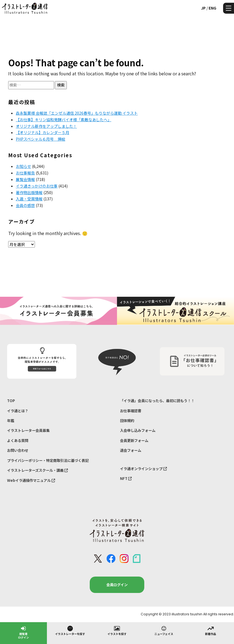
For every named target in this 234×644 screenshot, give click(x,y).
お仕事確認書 (131, 411)
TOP (11, 401)
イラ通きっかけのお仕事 (37, 186)
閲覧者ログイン (23, 632)
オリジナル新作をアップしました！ (46, 126)
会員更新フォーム (134, 440)
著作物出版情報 (29, 192)
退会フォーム (131, 450)
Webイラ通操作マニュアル (31, 480)
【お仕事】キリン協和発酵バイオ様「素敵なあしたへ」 (64, 120)
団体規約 (127, 421)
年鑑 (11, 421)
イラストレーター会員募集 (28, 430)
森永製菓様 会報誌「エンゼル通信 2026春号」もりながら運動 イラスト (77, 113)
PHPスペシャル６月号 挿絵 (40, 139)
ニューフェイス (164, 630)
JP (203, 8)
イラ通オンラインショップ (143, 469)
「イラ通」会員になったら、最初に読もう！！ (157, 401)
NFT (126, 478)
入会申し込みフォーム (138, 430)
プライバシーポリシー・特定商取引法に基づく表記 (48, 460)
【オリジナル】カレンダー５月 (43, 132)
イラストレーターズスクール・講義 (37, 470)
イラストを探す (117, 630)
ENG (212, 8)
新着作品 (211, 630)
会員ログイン (117, 585)
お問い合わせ (18, 450)
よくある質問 (18, 440)
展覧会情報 (25, 179)
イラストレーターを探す (70, 630)
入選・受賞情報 (29, 199)
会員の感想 (25, 205)
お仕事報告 (25, 173)
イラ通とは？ (18, 411)
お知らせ (23, 166)
